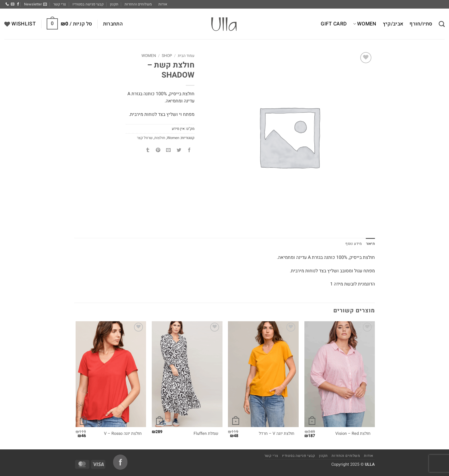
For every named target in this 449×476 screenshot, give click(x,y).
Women (365, 24)
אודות (163, 4)
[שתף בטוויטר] (179, 151)
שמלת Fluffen (206, 434)
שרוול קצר (145, 138)
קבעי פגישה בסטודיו (88, 4)
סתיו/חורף (421, 24)
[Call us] (7, 4)
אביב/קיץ (393, 24)
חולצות (160, 138)
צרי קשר (60, 4)
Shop (167, 56)
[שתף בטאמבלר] (148, 151)
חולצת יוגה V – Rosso (123, 434)
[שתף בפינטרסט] (158, 151)
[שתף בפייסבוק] (189, 151)
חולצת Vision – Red (353, 434)
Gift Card (334, 24)
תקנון (114, 4)
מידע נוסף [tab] (354, 244)
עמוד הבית (186, 56)
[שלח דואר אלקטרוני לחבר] (169, 151)
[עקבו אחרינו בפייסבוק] (18, 4)
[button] (36, 4)
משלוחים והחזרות (138, 4)
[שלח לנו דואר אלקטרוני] (13, 4)
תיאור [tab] (370, 244)
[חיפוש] (442, 24)
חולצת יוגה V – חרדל (277, 434)
